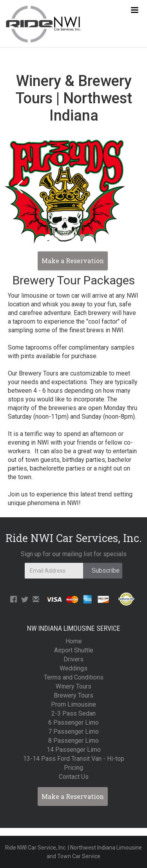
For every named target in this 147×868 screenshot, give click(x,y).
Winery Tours (73, 686)
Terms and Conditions (74, 677)
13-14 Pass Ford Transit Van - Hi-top (74, 759)
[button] (134, 10)
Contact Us (74, 777)
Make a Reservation (73, 796)
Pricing (73, 768)
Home (74, 641)
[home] (41, 24)
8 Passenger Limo (73, 741)
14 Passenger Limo (74, 750)
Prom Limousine (73, 704)
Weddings (73, 668)
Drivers (73, 659)
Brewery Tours (73, 695)
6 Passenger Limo (73, 722)
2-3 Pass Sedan (73, 713)
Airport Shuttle (74, 650)
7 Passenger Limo (73, 732)
